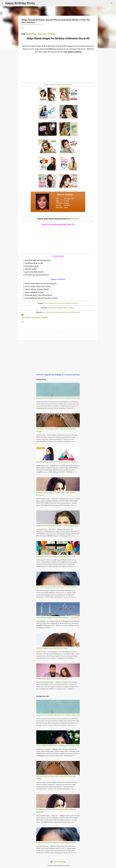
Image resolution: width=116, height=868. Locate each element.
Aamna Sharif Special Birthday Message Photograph (61, 312)
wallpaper (45, 317)
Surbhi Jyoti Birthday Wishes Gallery (61, 308)
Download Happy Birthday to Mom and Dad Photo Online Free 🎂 (56, 556)
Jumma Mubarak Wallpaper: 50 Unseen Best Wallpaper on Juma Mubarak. (58, 618)
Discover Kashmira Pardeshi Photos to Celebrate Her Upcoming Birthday (58, 746)
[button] (22, 28)
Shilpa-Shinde (31, 34)
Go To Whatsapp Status (53, 85)
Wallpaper (52, 34)
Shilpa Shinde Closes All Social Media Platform (61, 303)
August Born (42, 34)
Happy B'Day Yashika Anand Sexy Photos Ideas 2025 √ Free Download (57, 462)
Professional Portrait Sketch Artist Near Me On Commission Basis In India (58, 398)
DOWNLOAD (75, 219)
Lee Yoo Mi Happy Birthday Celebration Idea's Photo (52, 648)
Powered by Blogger (58, 862)
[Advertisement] (58, 66)
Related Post (67, 85)
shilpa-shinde (36, 317)
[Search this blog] (105, 3)
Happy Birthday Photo (20, 3)
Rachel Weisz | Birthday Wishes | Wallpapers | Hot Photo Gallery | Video (57, 526)
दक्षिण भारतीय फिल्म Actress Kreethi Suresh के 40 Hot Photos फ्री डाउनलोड (56, 587)
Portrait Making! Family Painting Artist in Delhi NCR (52, 679)
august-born (26, 317)
